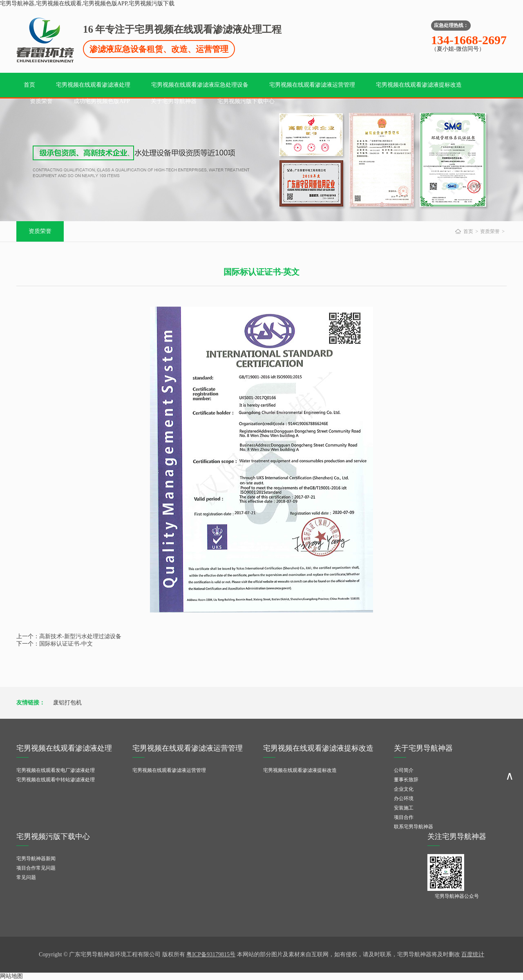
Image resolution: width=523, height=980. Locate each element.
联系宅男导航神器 (413, 827)
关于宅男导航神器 (174, 101)
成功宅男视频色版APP (102, 101)
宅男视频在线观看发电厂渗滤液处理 (56, 770)
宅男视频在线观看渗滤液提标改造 (419, 85)
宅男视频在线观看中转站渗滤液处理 (56, 780)
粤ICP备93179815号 (211, 954)
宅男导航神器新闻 (36, 859)
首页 (29, 85)
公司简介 (404, 770)
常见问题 (26, 877)
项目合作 (404, 817)
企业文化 (404, 789)
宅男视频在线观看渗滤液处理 (93, 85)
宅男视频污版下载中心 (246, 101)
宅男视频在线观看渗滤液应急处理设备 (200, 85)
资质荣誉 (41, 101)
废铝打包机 (67, 703)
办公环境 (404, 798)
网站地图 (11, 976)
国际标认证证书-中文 (66, 644)
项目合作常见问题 (36, 868)
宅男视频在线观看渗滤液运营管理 (312, 85)
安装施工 (404, 808)
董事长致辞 (406, 780)
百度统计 (473, 954)
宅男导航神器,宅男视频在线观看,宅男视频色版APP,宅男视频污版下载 (87, 3)
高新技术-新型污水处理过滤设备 (80, 636)
